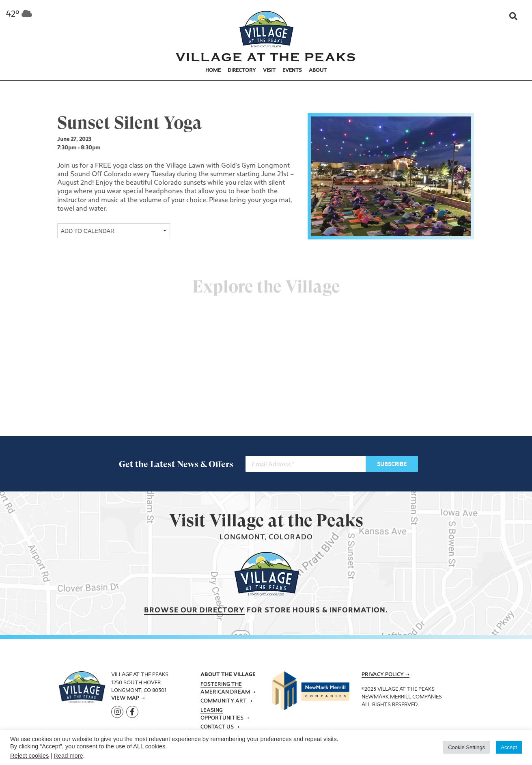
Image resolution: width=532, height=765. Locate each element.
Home (213, 71)
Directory (242, 71)
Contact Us (217, 727)
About (318, 71)
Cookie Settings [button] (466, 747)
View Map (125, 698)
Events (292, 71)
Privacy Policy (383, 675)
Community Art (224, 701)
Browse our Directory (194, 611)
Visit (269, 71)
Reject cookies (29, 756)
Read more (68, 756)
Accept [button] (509, 747)
